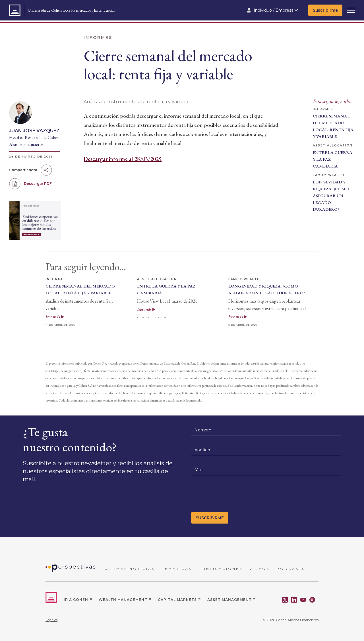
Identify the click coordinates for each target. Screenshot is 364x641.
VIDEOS (259, 569)
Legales (51, 620)
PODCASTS (291, 569)
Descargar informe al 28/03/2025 (123, 159)
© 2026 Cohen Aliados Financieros (290, 620)
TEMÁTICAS (177, 569)
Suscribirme (325, 10)
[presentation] (234, 495)
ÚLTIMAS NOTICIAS (130, 569)
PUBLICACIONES (221, 569)
